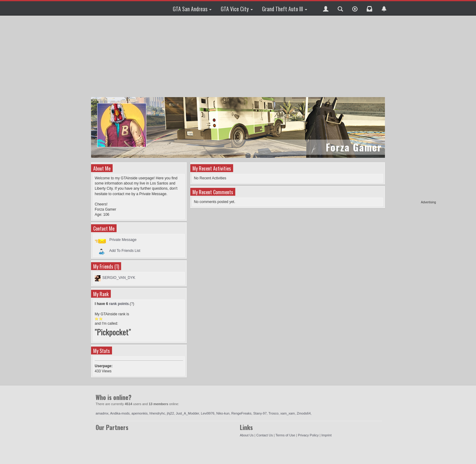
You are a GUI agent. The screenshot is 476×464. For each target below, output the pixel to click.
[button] (326, 8)
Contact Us (264, 435)
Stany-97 (260, 413)
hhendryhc (157, 413)
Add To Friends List (125, 250)
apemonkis (139, 413)
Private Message (123, 240)
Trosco (273, 413)
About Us (247, 435)
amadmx (102, 413)
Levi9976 (208, 413)
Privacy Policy (308, 435)
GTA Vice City (237, 9)
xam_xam (288, 413)
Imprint (327, 435)
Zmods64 (304, 413)
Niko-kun (223, 413)
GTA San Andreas (192, 9)
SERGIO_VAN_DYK (119, 278)
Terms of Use (285, 435)
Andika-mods (120, 413)
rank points (119, 304)
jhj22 (170, 413)
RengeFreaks (241, 413)
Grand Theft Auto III (285, 9)
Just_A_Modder (187, 413)
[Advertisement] (413, 109)
